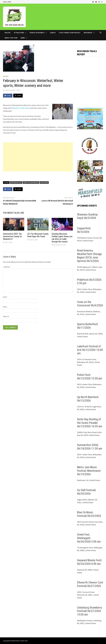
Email (6, 307)
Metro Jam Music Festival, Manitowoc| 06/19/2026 (89, 471)
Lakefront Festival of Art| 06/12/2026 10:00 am (90, 350)
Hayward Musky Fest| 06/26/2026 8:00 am (89, 562)
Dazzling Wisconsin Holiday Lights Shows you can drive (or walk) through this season (62, 238)
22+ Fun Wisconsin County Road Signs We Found (38, 235)
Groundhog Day (16, 182)
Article (6, 76)
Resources (88, 33)
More (23, 38)
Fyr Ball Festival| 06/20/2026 (86, 492)
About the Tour (11, 38)
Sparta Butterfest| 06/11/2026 (87, 326)
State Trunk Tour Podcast (70, 33)
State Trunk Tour (22, 641)
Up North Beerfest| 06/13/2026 (88, 399)
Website (6, 317)
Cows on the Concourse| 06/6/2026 (90, 304)
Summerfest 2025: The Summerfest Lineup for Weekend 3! (12, 236)
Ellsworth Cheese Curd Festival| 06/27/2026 (90, 584)
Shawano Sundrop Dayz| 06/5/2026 (87, 216)
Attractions (19, 33)
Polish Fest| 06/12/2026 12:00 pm (90, 377)
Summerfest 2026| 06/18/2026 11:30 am (90, 447)
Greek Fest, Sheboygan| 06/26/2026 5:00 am (89, 538)
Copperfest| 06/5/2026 (84, 230)
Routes (8, 33)
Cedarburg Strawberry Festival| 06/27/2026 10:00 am (89, 611)
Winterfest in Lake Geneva (21, 108)
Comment (7, 267)
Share (8, 96)
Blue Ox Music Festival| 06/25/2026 (89, 514)
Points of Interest (37, 33)
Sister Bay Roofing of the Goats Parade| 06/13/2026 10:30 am (90, 423)
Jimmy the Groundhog (31, 182)
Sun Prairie (44, 182)
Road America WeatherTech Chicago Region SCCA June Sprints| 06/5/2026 (89, 256)
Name (5, 297)
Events (53, 33)
